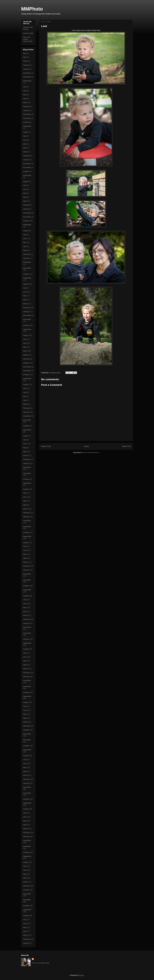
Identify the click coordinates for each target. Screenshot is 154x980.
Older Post (126, 446)
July (25, 87)
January (26, 69)
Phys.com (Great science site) (28, 39)
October (26, 122)
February (26, 65)
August (26, 132)
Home (87, 446)
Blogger (81, 975)
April (25, 57)
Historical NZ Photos (28, 28)
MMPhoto (32, 9)
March (25, 61)
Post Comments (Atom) (91, 452)
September (27, 81)
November (27, 77)
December (27, 73)
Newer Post (46, 446)
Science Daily (28, 33)
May (25, 53)
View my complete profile (41, 963)
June (25, 91)
